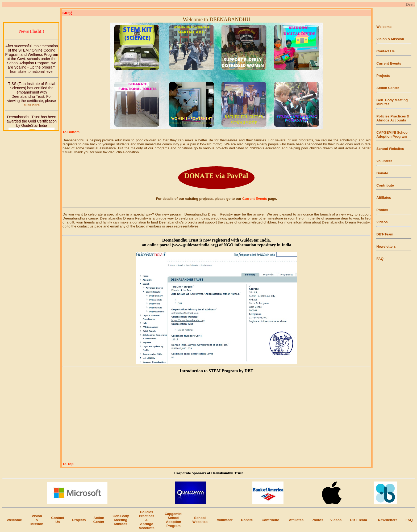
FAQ (380, 259)
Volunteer (384, 161)
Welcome (384, 27)
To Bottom (71, 132)
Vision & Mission (390, 39)
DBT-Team (385, 234)
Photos (382, 210)
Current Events (255, 199)
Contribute (385, 185)
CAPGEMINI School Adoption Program (392, 134)
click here (32, 105)
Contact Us (385, 51)
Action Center (388, 88)
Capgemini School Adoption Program (173, 520)
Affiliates (384, 198)
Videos (382, 222)
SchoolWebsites (200, 520)
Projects (383, 76)
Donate (382, 173)
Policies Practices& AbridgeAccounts (147, 520)
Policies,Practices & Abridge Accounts (393, 118)
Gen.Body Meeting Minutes (121, 520)
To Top (68, 464)
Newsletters (386, 246)
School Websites (390, 149)
